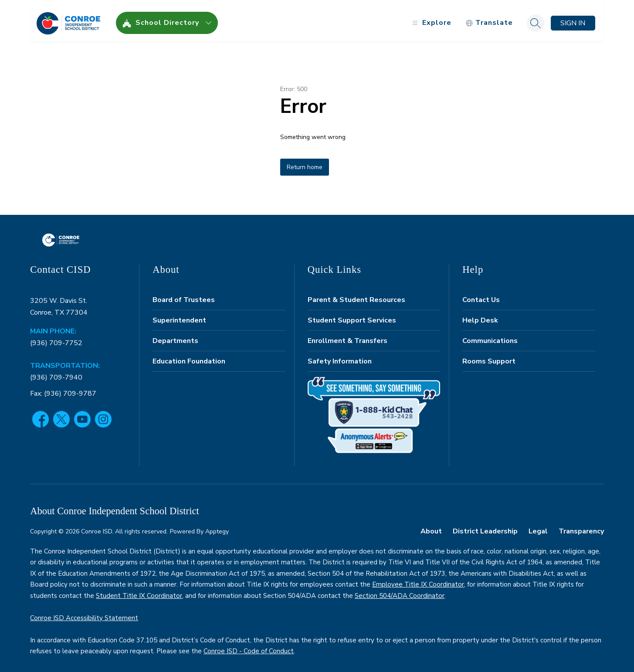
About (431, 526)
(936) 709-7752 (56, 338)
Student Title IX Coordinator (139, 591)
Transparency (581, 526)
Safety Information (340, 356)
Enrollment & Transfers (348, 336)
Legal (538, 526)
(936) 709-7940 (56, 373)
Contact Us (481, 295)
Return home (305, 162)
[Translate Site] (489, 19)
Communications (490, 336)
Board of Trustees (184, 295)
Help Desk (480, 316)
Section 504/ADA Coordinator (400, 591)
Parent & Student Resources (356, 295)
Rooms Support (489, 356)
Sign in (573, 18)
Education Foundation (189, 356)
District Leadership (485, 526)
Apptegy (217, 527)
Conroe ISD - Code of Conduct (249, 647)
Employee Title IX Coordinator (418, 580)
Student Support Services (352, 316)
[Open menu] (431, 19)
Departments (175, 336)
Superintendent (179, 316)
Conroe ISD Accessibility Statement (84, 613)
